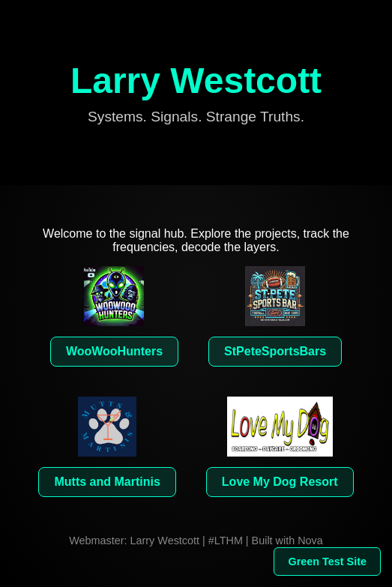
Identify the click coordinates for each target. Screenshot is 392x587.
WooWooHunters (114, 351)
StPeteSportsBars (275, 351)
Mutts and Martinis (107, 482)
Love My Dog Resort (280, 482)
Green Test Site (327, 562)
